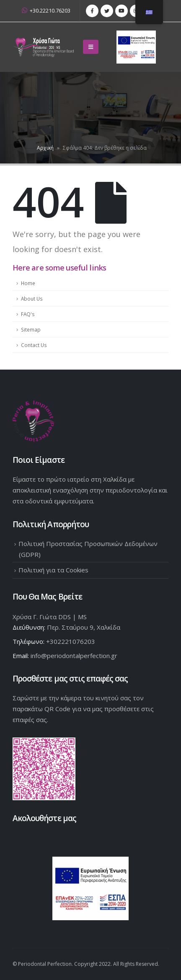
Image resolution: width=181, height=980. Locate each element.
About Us (32, 299)
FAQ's (28, 314)
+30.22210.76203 (46, 11)
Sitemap (31, 329)
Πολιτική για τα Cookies (53, 570)
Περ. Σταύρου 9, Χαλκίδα (84, 627)
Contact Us (34, 345)
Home (28, 283)
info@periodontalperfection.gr (74, 656)
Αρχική (45, 148)
